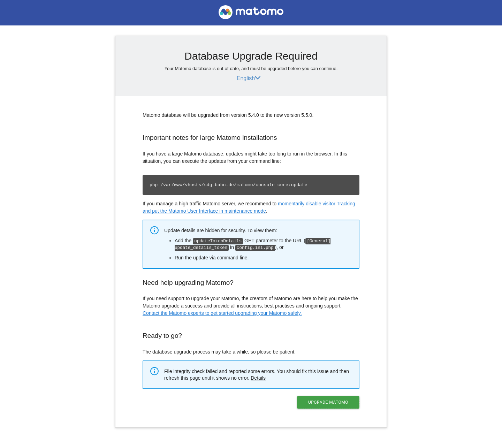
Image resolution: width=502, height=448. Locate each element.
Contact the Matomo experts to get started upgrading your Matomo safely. (222, 312)
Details (258, 377)
